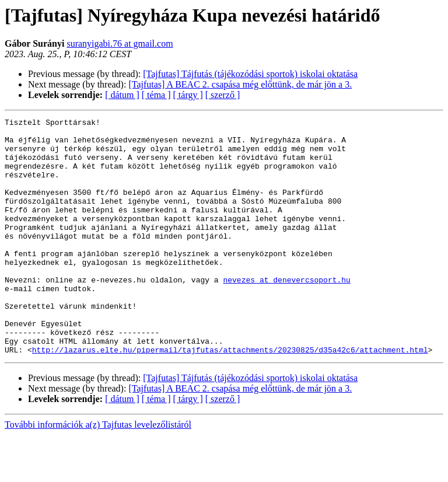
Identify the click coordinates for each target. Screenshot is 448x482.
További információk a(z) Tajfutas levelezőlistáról (98, 472)
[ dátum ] (122, 95)
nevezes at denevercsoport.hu (286, 313)
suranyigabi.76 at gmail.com (120, 43)
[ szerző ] (223, 95)
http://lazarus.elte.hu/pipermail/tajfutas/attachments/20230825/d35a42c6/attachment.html (230, 397)
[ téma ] (156, 95)
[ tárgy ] (188, 95)
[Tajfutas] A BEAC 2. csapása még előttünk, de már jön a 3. (240, 84)
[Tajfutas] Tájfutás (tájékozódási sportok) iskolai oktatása (250, 74)
